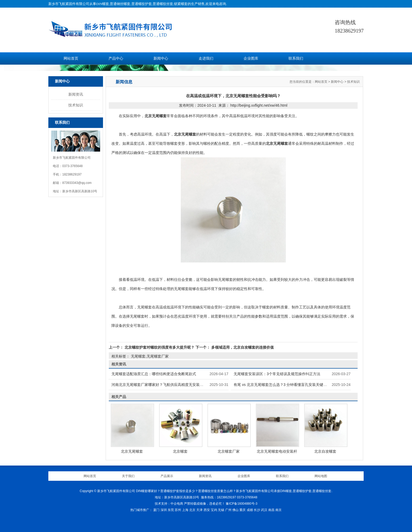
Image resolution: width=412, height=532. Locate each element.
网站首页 (71, 58)
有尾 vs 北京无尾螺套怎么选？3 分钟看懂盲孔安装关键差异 (282, 385)
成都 (250, 510)
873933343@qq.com (77, 183)
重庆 (243, 510)
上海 (185, 510)
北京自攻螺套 (325, 451)
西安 (207, 510)
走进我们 (206, 58)
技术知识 (76, 105)
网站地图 (321, 476)
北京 (192, 510)
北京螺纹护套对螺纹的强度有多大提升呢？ (159, 347)
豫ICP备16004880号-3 (241, 504)
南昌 (271, 510)
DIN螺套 (103, 4)
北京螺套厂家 (229, 451)
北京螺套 (180, 451)
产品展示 (167, 476)
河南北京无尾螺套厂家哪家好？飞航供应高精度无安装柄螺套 (161, 385)
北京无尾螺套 (132, 451)
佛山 (235, 510)
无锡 (221, 510)
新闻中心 (161, 58)
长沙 (257, 510)
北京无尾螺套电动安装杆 (277, 451)
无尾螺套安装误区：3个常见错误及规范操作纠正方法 (277, 374)
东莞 (171, 510)
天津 (199, 510)
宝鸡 (214, 510)
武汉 (264, 510)
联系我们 (296, 58)
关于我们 (128, 476)
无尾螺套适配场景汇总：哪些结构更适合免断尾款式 (154, 374)
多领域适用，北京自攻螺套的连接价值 (242, 347)
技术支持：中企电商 (169, 504)
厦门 (156, 510)
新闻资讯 (76, 94)
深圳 (164, 510)
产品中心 (116, 58)
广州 (228, 510)
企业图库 (251, 58)
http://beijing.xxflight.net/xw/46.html (259, 105)
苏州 (178, 510)
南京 (279, 510)
